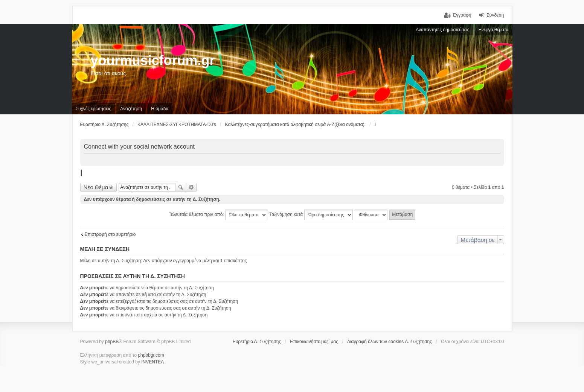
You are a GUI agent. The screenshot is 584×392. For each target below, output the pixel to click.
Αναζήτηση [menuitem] (131, 109)
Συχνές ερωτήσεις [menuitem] (94, 109)
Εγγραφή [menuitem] (462, 15)
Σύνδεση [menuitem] (495, 15)
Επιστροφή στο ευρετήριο (110, 234)
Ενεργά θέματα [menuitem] (494, 30)
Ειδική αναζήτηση (191, 187)
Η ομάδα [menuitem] (160, 109)
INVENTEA (152, 362)
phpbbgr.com (151, 355)
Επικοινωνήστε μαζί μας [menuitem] (314, 342)
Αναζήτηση (181, 187)
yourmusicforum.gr (153, 60)
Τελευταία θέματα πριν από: (218, 215)
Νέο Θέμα (96, 187)
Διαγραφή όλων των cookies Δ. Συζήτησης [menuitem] (390, 342)
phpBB (112, 342)
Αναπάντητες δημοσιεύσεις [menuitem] (443, 30)
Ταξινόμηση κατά (311, 215)
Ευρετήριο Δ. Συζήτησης (257, 342)
